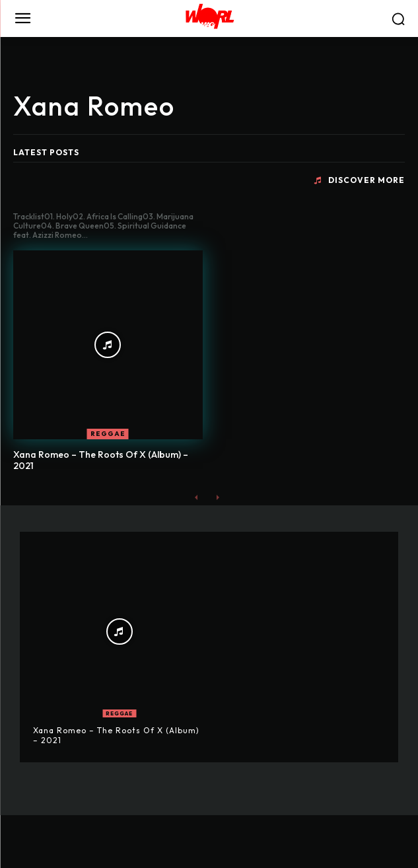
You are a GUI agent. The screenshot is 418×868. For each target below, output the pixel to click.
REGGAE (108, 434)
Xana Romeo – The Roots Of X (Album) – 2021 (101, 460)
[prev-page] (196, 497)
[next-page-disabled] (218, 497)
